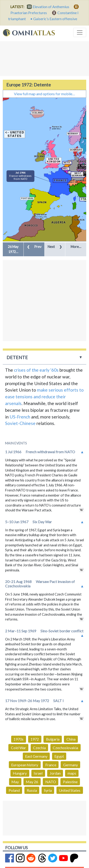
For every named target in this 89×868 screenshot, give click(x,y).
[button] (13, 249)
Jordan (55, 773)
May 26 (32, 782)
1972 (35, 739)
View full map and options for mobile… (44, 94)
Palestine (70, 782)
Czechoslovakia (65, 748)
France (51, 765)
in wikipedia (82, 510)
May (15, 782)
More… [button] (76, 247)
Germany (71, 765)
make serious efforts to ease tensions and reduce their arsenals (44, 397)
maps (72, 773)
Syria (48, 790)
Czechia (39, 748)
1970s (18, 739)
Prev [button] (34, 247)
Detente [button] (17, 357)
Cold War (18, 748)
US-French (20, 417)
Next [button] (55, 247)
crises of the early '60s (36, 370)
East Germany (36, 756)
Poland (14, 790)
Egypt (59, 756)
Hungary (20, 773)
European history (25, 765)
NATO (51, 782)
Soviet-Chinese (20, 423)
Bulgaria (53, 739)
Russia (32, 790)
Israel (38, 773)
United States (70, 790)
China (71, 739)
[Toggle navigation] (80, 32)
